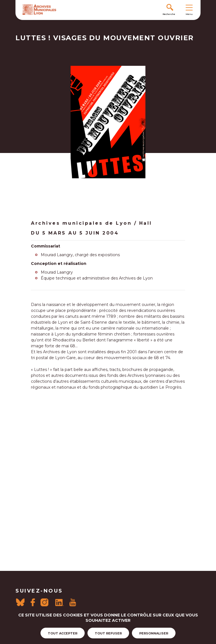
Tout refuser (108, 633)
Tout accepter (63, 633)
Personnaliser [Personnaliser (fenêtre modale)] (154, 633)
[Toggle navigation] (189, 7)
